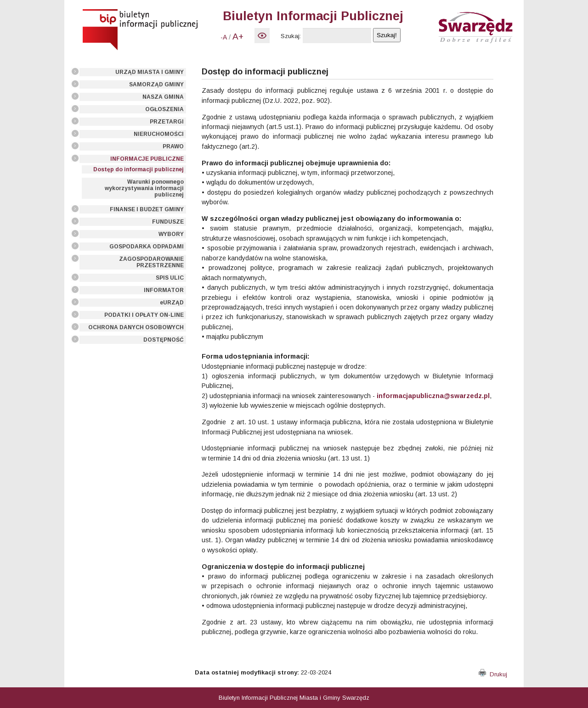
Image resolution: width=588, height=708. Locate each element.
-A (224, 37)
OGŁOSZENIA (164, 109)
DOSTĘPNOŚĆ (164, 340)
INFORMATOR (164, 290)
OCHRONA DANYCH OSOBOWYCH (136, 327)
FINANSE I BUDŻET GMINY (147, 209)
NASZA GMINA (163, 97)
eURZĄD (172, 303)
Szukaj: (291, 36)
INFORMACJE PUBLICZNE (147, 159)
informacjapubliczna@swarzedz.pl (433, 396)
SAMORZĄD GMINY (156, 84)
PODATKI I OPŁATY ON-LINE (144, 315)
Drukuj (493, 674)
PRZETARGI (167, 122)
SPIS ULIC (170, 278)
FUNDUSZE (168, 222)
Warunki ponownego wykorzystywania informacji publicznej (144, 188)
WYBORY (171, 234)
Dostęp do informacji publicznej (139, 169)
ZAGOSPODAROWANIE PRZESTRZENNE (151, 262)
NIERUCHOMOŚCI (159, 134)
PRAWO (173, 146)
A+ (238, 37)
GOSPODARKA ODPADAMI (147, 247)
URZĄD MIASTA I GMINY (150, 72)
